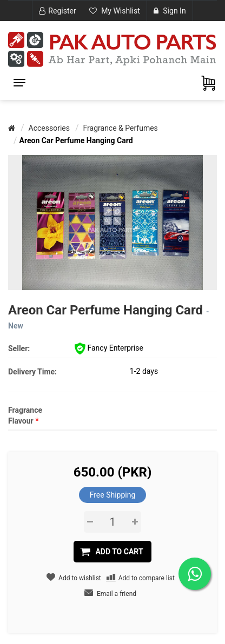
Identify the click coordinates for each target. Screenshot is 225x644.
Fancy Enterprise (109, 348)
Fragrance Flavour (25, 415)
